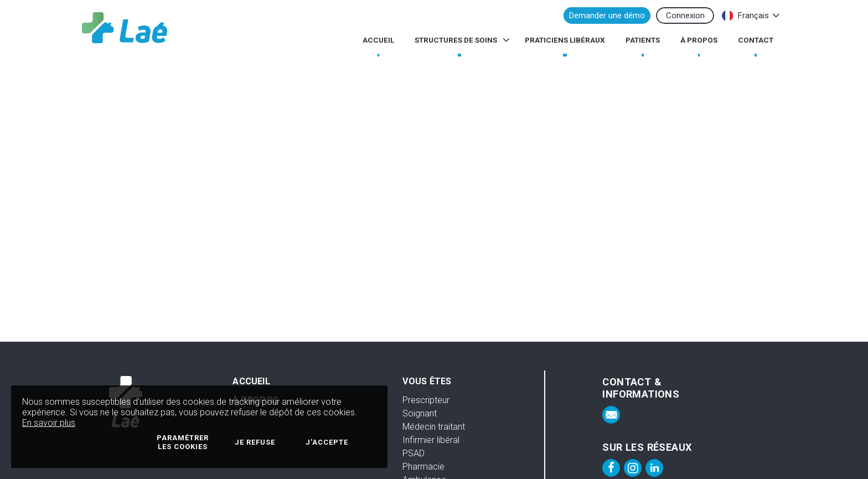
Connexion (685, 16)
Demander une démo (607, 16)
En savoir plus (49, 423)
